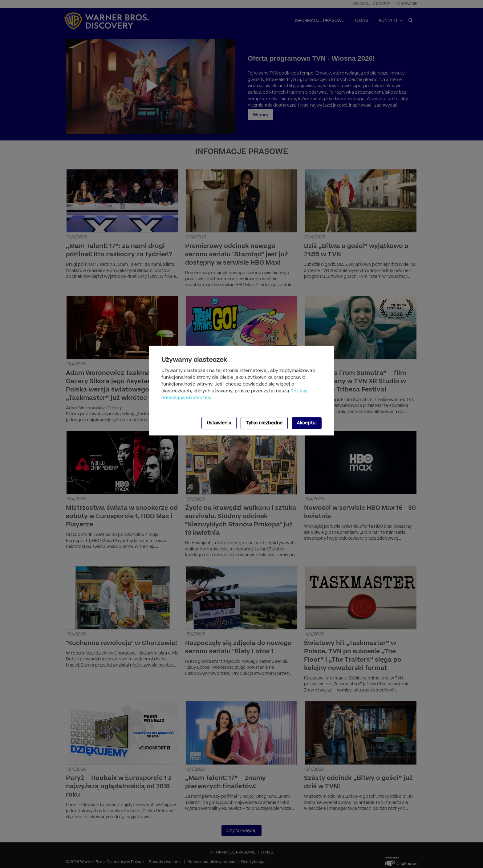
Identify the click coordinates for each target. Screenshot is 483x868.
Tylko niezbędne (264, 423)
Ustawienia (219, 423)
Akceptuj (307, 423)
